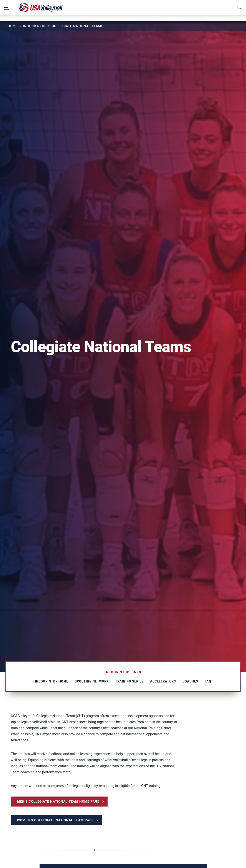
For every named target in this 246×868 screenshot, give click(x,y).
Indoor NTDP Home (52, 681)
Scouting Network (92, 681)
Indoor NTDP (35, 26)
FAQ (208, 681)
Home (13, 26)
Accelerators (163, 681)
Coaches (190, 681)
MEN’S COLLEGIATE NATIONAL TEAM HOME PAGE (58, 802)
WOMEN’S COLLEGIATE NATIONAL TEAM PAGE (55, 820)
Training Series (129, 681)
